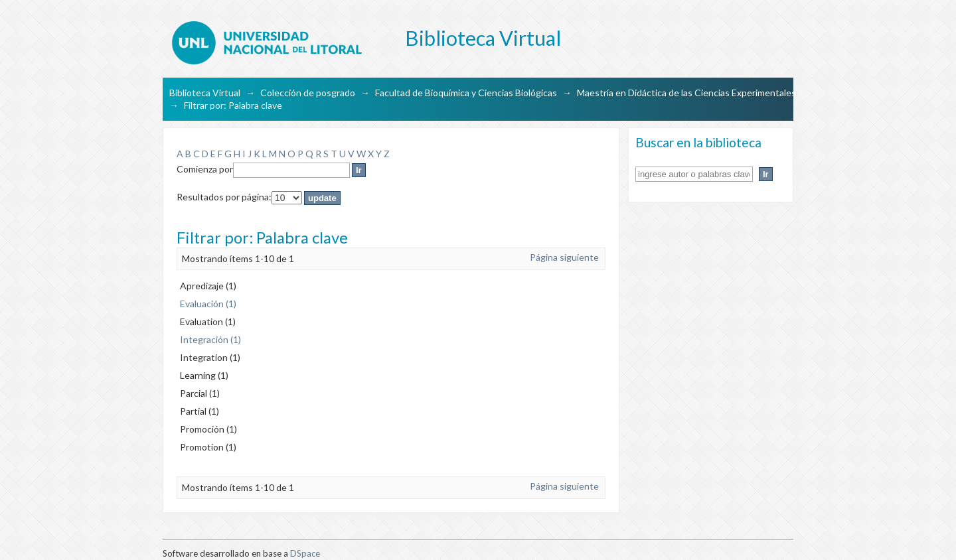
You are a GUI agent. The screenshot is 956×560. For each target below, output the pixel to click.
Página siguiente (564, 257)
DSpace (305, 553)
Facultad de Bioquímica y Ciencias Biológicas (466, 93)
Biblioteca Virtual (205, 93)
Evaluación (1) (208, 304)
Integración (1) (210, 339)
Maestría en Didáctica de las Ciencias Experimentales (686, 93)
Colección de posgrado (308, 93)
